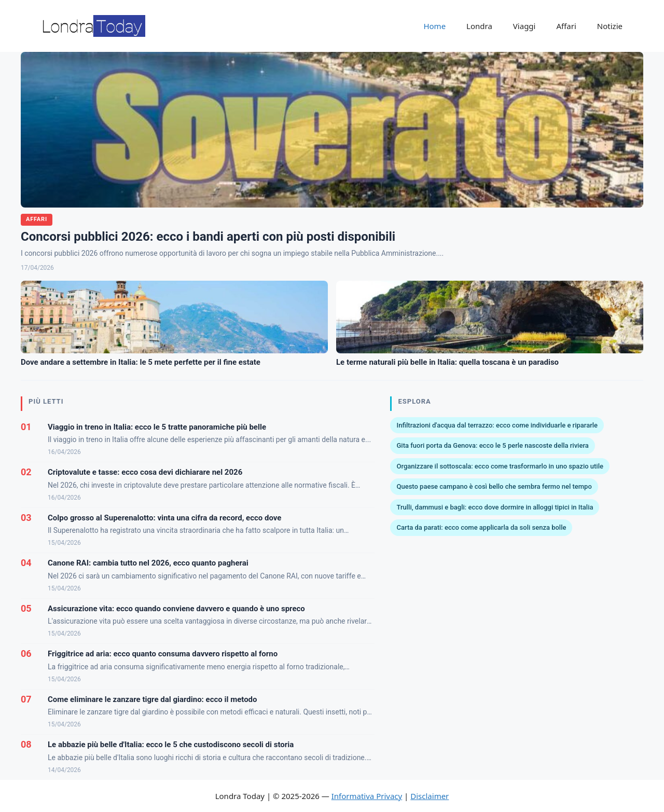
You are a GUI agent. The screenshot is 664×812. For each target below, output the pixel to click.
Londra (479, 26)
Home (434, 26)
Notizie (610, 26)
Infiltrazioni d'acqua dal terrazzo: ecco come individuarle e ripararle (497, 425)
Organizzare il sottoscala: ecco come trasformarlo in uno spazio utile (500, 466)
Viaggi (524, 26)
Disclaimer (430, 796)
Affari (566, 26)
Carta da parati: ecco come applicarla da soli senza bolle (481, 527)
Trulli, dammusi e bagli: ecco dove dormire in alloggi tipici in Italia (495, 507)
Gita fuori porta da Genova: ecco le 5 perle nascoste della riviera (492, 445)
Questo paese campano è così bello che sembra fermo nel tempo (494, 486)
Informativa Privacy (367, 796)
